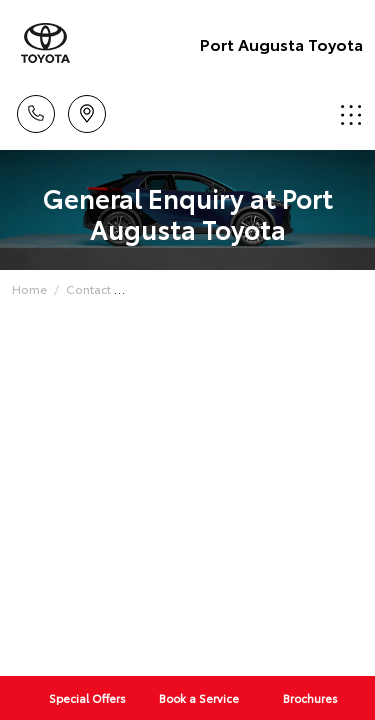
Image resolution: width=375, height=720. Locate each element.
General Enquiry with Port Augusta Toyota (247, 288)
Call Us (36, 110)
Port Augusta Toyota (281, 43)
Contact (88, 288)
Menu (351, 114)
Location (87, 110)
